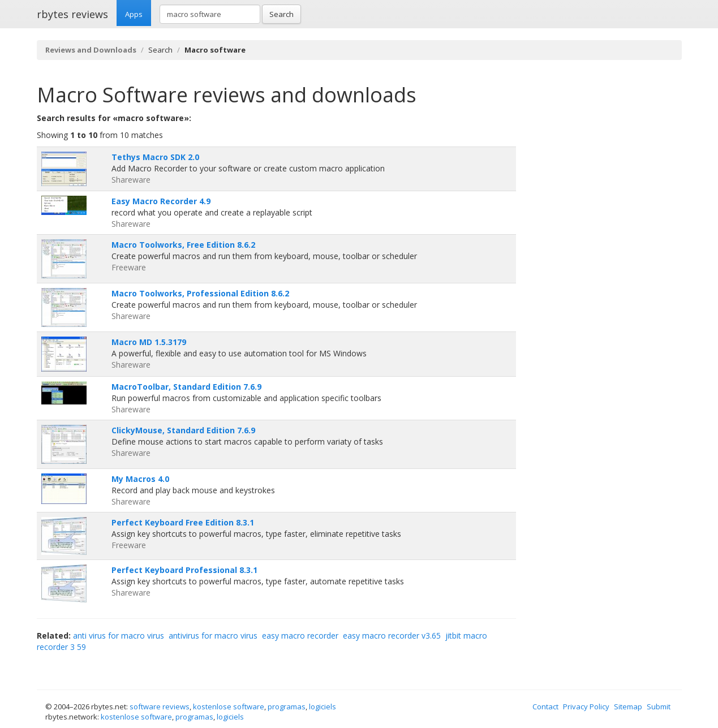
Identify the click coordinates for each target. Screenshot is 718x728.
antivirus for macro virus (213, 636)
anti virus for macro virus (119, 636)
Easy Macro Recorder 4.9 (161, 201)
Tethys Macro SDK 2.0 (155, 157)
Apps (134, 14)
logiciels (323, 707)
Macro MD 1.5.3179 (149, 342)
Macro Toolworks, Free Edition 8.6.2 (183, 245)
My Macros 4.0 (140, 479)
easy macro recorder (300, 636)
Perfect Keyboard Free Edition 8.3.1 (183, 522)
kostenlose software (229, 707)
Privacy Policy (586, 707)
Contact (545, 707)
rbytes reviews (72, 14)
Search (281, 14)
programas (287, 707)
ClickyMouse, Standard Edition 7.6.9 (183, 430)
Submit (659, 707)
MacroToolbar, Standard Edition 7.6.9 (186, 387)
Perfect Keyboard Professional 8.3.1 (184, 570)
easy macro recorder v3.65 (392, 636)
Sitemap (628, 707)
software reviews (160, 707)
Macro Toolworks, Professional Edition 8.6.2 (200, 293)
